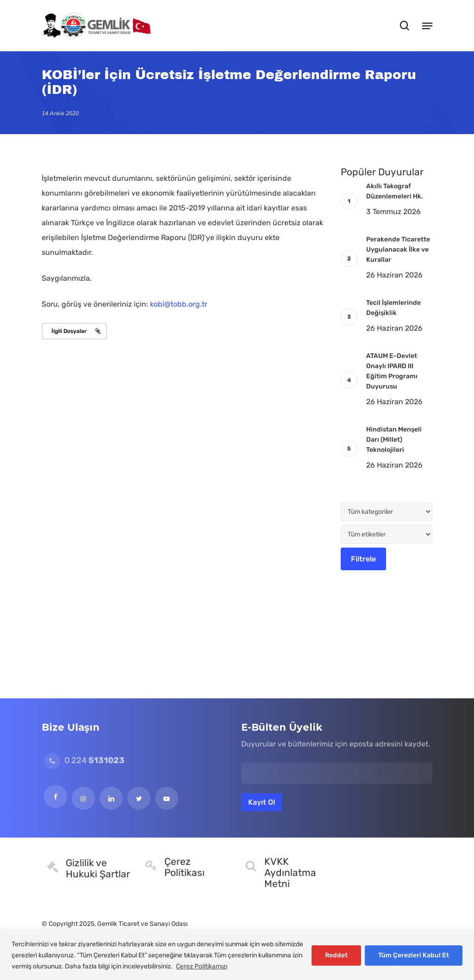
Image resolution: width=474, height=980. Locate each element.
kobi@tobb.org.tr (179, 304)
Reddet (336, 955)
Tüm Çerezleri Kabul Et (414, 955)
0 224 (84, 760)
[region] (237, 955)
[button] (427, 25)
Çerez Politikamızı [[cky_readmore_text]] (202, 966)
